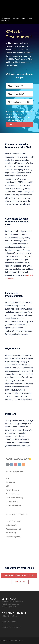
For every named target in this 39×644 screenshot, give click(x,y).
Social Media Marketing (14, 498)
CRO (7, 486)
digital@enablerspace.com (11, 604)
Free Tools (16, 18)
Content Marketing (12, 494)
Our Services (6, 18)
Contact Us (5, 21)
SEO (7, 478)
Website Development (14, 521)
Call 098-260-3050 (25, 552)
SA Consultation (12, 525)
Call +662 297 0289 (9, 607)
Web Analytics (11, 482)
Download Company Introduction (19, 576)
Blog (23, 18)
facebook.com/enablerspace (12, 601)
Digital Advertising (12, 490)
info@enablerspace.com (19, 120)
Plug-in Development (13, 529)
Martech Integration (13, 537)
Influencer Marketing (13, 505)
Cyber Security (11, 533)
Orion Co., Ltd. (18, 641)
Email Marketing (12, 502)
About (30, 18)
